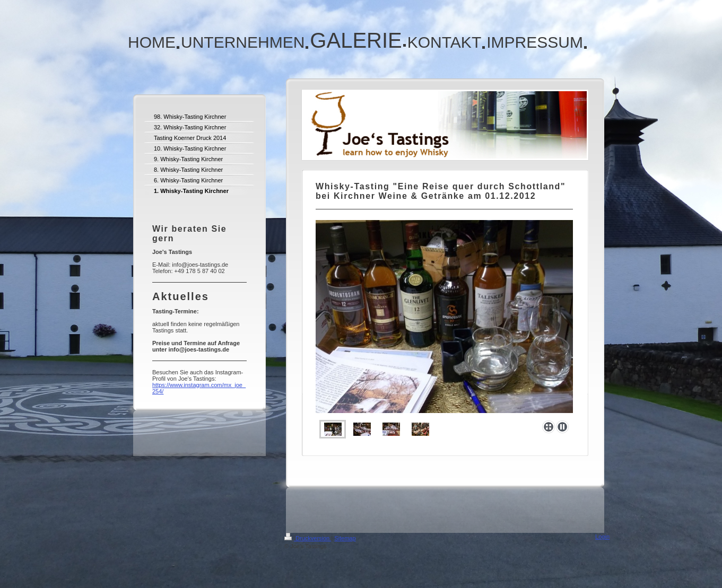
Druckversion (308, 538)
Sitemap (345, 538)
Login (602, 537)
